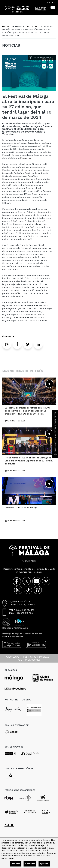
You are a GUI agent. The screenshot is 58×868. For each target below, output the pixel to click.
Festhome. (26, 158)
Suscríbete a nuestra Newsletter (55, 434)
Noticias (32, 26)
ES (49, 3)
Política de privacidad (36, 657)
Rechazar (30, 864)
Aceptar (16, 864)
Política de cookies (29, 660)
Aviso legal (13, 657)
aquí (11, 858)
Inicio (5, 26)
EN (54, 3)
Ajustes (44, 864)
